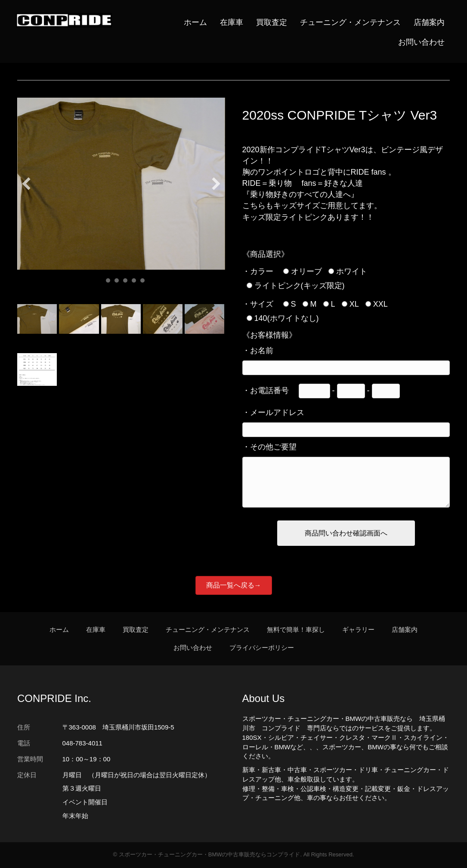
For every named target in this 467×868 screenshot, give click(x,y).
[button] (26, 184)
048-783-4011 (82, 743)
